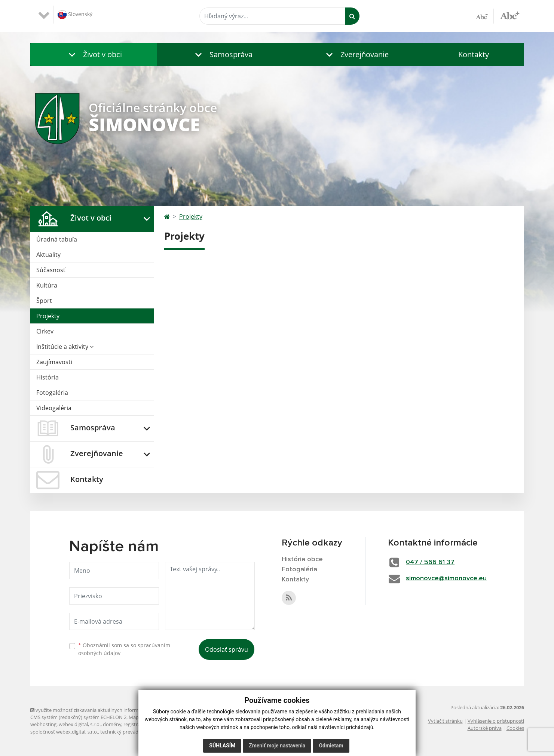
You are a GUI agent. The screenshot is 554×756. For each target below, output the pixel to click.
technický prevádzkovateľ (129, 732)
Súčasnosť (51, 270)
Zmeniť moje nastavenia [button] (277, 746)
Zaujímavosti (54, 362)
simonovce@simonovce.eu (446, 578)
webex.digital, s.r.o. (80, 724)
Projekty (48, 316)
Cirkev (45, 331)
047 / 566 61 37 (430, 562)
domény (112, 724)
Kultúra (47, 285)
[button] (94, 54)
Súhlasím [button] (222, 746)
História (48, 377)
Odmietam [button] (331, 746)
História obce (302, 559)
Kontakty (474, 54)
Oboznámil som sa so (124, 649)
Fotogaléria (52, 393)
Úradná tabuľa (57, 239)
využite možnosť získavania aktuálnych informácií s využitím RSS (104, 710)
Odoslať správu (227, 649)
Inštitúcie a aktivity (65, 347)
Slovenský (75, 15)
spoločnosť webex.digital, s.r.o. (64, 732)
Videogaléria (54, 408)
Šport (44, 301)
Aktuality (48, 255)
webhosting (43, 724)
